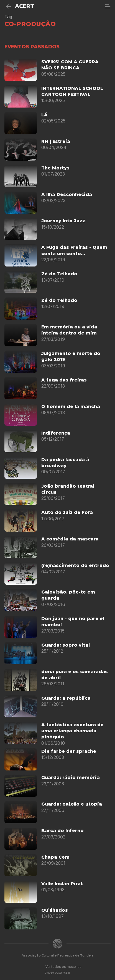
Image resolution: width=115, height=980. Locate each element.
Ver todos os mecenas (63, 967)
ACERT (25, 6)
